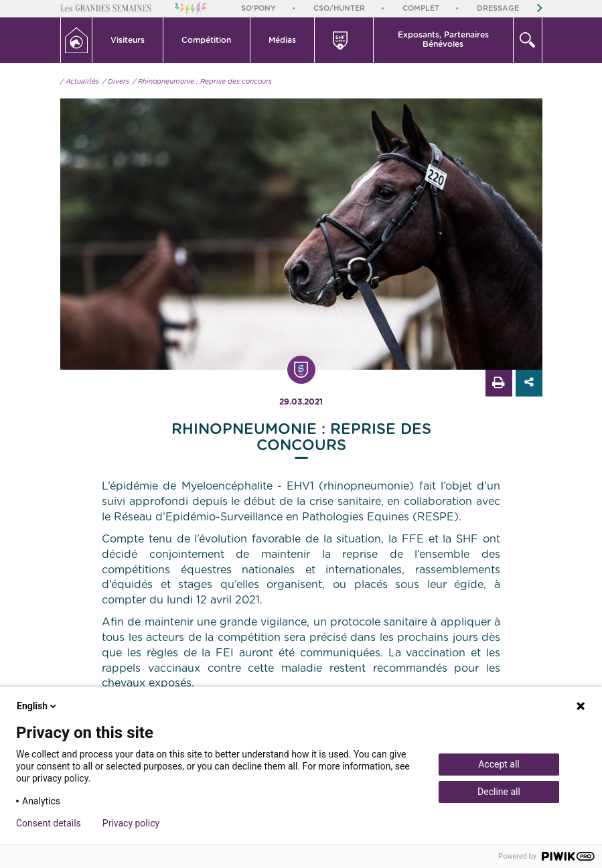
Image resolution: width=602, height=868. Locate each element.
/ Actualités (80, 82)
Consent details (49, 823)
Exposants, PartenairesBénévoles (443, 40)
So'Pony (258, 8)
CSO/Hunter (339, 8)
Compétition (206, 40)
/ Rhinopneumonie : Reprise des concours (202, 82)
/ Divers (116, 82)
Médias (282, 40)
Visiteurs (128, 40)
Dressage (498, 8)
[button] (128, 40)
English (37, 706)
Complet (421, 8)
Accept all (499, 764)
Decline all (499, 792)
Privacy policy (131, 823)
